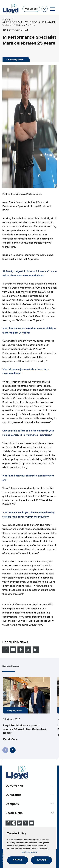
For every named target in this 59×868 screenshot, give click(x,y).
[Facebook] (8, 825)
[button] (18, 860)
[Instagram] (14, 825)
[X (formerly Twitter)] (25, 825)
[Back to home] (11, 9)
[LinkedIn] (20, 825)
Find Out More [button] (29, 852)
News (7, 19)
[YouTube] (31, 825)
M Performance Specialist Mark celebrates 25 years (29, 23)
